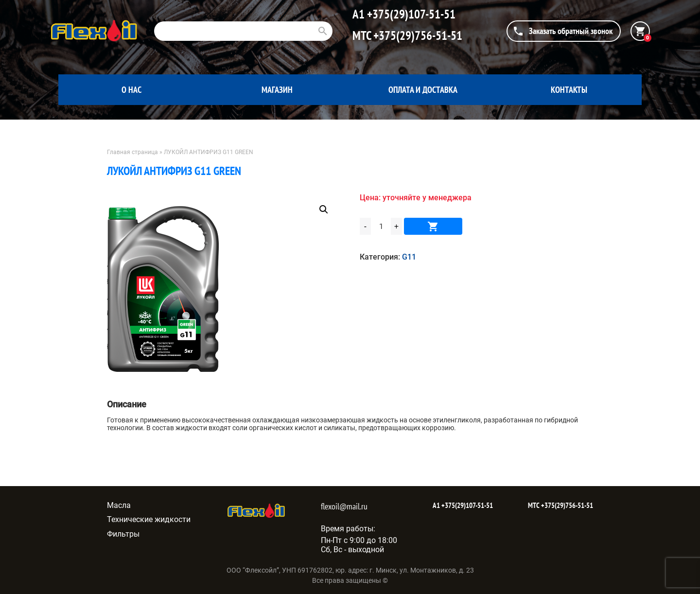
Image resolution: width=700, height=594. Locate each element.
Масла (119, 505)
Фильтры (123, 534)
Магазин (277, 90)
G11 (409, 257)
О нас (131, 90)
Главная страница (132, 152)
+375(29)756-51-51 (417, 35)
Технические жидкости (149, 519)
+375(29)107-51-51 (410, 14)
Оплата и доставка (423, 90)
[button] (324, 210)
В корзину (433, 226)
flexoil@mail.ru (344, 506)
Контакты (569, 90)
